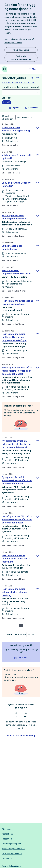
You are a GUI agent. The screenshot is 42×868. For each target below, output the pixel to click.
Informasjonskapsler (11, 844)
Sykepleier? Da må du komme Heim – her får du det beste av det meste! (17, 480)
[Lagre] (38, 128)
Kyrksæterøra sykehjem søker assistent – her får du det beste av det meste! (16, 444)
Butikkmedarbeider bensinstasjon (12, 247)
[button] (32, 78)
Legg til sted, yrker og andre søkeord (20, 87)
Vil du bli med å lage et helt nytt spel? (16, 157)
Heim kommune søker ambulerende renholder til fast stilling (16, 559)
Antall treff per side (16, 635)
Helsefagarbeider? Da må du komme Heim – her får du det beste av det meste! (17, 371)
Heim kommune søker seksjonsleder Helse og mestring (14, 592)
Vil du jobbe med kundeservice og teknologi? (17, 129)
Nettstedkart (7, 858)
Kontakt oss (7, 834)
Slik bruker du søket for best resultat (18, 83)
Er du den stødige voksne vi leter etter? (16, 184)
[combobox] (20, 92)
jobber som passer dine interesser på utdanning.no (21, 679)
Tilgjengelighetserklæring (14, 849)
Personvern (7, 839)
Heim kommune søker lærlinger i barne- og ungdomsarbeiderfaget (14, 337)
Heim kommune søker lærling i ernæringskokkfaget (17, 302)
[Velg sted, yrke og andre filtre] (37, 117)
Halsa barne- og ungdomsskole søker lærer (16, 272)
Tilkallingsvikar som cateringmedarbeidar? (14, 217)
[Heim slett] (6, 102)
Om (12, 853)
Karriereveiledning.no (17, 410)
